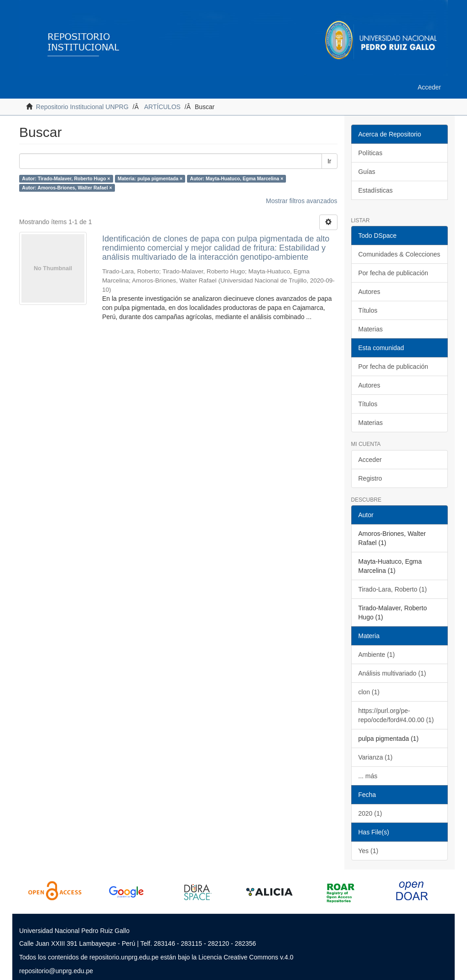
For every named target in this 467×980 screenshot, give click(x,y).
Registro (370, 478)
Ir (329, 161)
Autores (369, 292)
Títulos (368, 310)
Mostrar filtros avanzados (301, 201)
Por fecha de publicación (393, 273)
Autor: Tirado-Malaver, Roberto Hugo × (66, 178)
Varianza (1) (376, 757)
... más (368, 776)
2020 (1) (370, 813)
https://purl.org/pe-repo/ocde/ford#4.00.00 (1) (396, 715)
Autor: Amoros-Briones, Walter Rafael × (67, 188)
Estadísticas (376, 190)
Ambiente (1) (377, 655)
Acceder (370, 460)
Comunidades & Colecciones (400, 254)
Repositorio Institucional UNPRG (82, 107)
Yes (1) (368, 851)
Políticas (371, 153)
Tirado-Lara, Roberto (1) (393, 589)
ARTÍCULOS (162, 107)
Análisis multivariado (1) (392, 673)
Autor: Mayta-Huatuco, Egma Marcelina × (237, 178)
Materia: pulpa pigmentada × (150, 178)
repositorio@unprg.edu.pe (56, 971)
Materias (371, 329)
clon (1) (369, 692)
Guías (367, 172)
